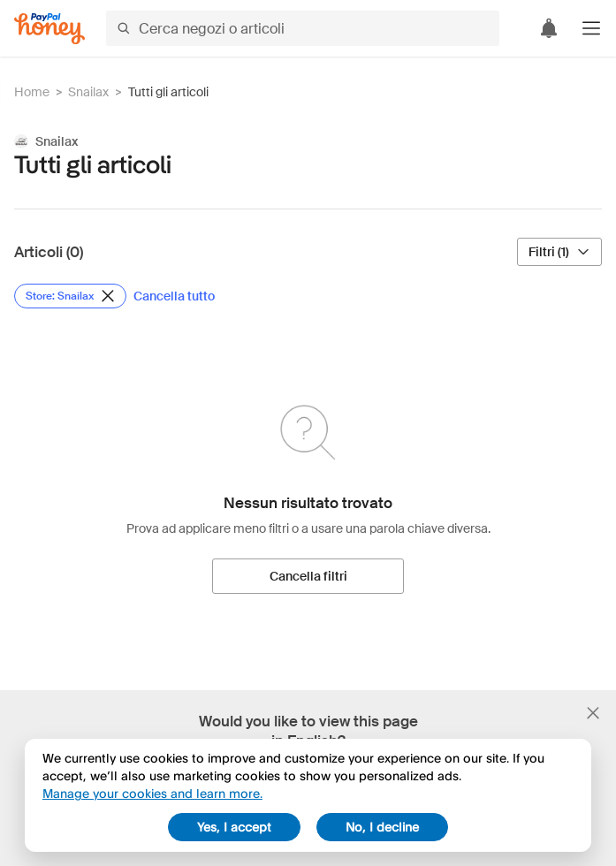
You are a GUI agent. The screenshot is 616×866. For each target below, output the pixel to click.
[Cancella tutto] (174, 296)
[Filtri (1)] (559, 252)
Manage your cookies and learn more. (152, 793)
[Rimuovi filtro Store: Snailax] (70, 296)
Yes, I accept (234, 827)
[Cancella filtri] (308, 576)
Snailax (88, 92)
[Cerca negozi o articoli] (303, 28)
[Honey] (49, 29)
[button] (591, 28)
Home (32, 92)
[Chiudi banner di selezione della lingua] (593, 713)
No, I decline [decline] (382, 827)
